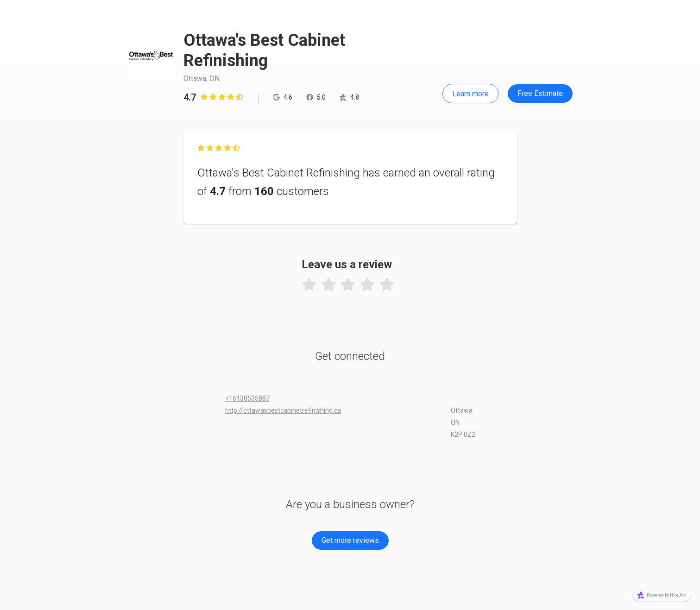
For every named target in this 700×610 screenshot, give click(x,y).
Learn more (470, 94)
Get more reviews (350, 540)
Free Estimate (540, 93)
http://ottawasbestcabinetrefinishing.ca (283, 410)
